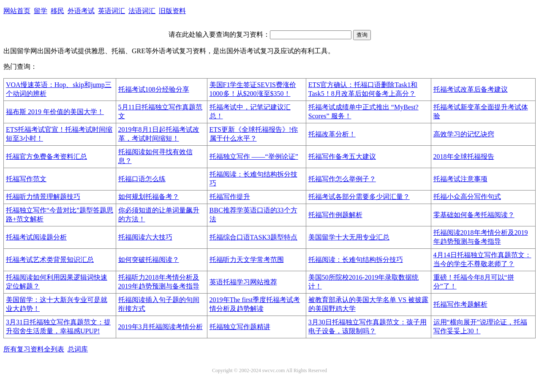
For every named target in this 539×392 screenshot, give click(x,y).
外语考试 (81, 11)
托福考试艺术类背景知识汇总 (50, 260)
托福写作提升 (230, 197)
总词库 (78, 349)
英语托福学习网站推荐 (243, 282)
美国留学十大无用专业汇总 (349, 237)
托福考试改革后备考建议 (471, 89)
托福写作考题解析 (460, 304)
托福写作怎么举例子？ (342, 179)
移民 (57, 11)
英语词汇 (112, 11)
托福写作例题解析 (335, 215)
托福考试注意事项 (460, 179)
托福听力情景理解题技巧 (43, 197)
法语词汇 (142, 11)
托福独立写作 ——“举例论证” (254, 157)
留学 (41, 11)
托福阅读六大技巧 (145, 237)
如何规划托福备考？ (149, 197)
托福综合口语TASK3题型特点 (254, 237)
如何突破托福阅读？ (149, 260)
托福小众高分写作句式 (467, 197)
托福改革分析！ (332, 134)
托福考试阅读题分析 (36, 237)
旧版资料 (172, 11)
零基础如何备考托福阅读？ (474, 215)
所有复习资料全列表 (34, 349)
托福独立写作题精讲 (240, 327)
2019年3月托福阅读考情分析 (161, 327)
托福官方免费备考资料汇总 (46, 157)
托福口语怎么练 (142, 179)
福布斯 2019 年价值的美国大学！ (55, 112)
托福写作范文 (26, 179)
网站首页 (17, 11)
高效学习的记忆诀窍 (464, 134)
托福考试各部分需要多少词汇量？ (359, 197)
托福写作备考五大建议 (342, 157)
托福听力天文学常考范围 (247, 260)
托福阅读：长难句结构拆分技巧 (356, 260)
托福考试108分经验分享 (154, 89)
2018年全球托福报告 (464, 157)
